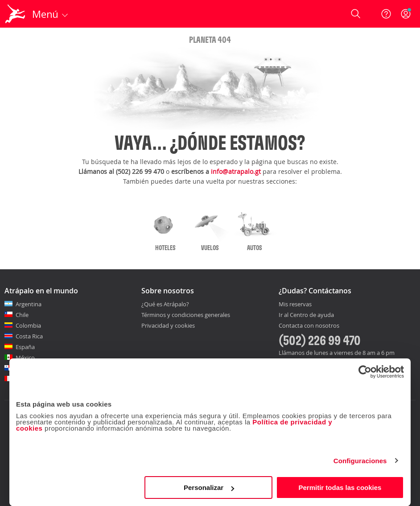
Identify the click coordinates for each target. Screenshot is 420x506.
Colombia (28, 325)
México (25, 358)
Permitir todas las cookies (340, 487)
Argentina (29, 304)
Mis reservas (295, 304)
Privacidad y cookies (168, 325)
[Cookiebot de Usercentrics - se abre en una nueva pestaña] (365, 372)
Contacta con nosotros (309, 326)
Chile (22, 315)
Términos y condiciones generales (186, 315)
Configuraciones (360, 461)
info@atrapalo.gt (236, 171)
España (25, 347)
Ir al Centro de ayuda (306, 315)
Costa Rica (29, 336)
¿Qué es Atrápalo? (165, 304)
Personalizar (209, 487)
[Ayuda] (386, 14)
